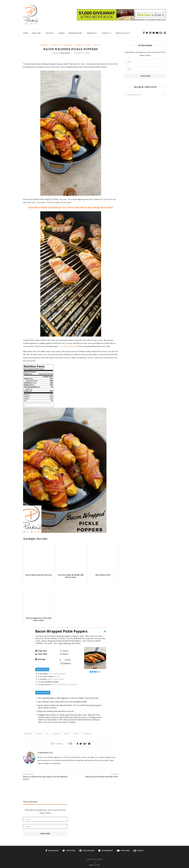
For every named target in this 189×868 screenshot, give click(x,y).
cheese (39, 734)
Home (26, 33)
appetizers (28, 734)
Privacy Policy (123, 33)
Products (92, 33)
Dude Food (56, 45)
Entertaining (68, 45)
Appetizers (45, 45)
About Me (36, 33)
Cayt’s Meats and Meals (67, 346)
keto (47, 734)
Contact (106, 33)
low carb (56, 734)
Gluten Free (79, 45)
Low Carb (97, 45)
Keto (89, 45)
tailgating (87, 734)
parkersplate (65, 53)
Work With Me (75, 33)
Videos (62, 33)
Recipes (50, 33)
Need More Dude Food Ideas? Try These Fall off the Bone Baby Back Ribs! (71, 208)
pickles (67, 734)
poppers (76, 734)
